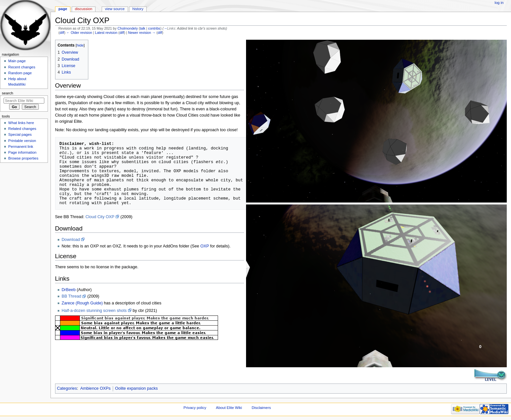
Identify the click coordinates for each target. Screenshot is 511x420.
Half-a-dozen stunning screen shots (94, 311)
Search (8, 93)
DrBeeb (69, 290)
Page (63, 9)
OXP (205, 246)
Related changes (22, 129)
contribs (154, 28)
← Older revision (79, 33)
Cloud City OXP (100, 217)
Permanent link (21, 147)
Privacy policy (195, 408)
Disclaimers (261, 408)
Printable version (22, 141)
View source (115, 9)
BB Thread (71, 296)
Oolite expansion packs (136, 388)
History (138, 9)
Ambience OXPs (95, 388)
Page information (22, 152)
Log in (499, 3)
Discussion (84, 9)
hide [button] (80, 45)
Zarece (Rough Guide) (82, 303)
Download (71, 240)
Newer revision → (142, 33)
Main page (17, 61)
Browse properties (23, 158)
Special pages (20, 134)
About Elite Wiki (229, 408)
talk (143, 28)
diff (62, 33)
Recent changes (22, 67)
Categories (67, 388)
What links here (21, 123)
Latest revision (106, 33)
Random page (20, 73)
